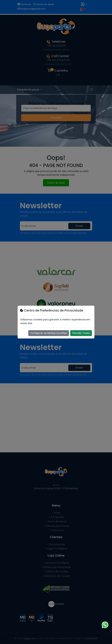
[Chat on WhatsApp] (105, 625)
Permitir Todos (81, 333)
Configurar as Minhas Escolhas (49, 333)
